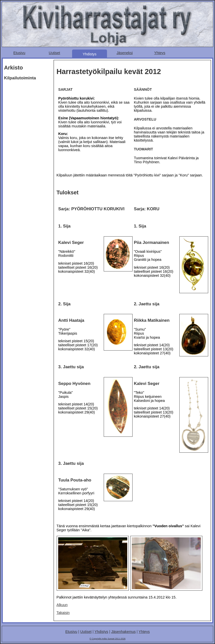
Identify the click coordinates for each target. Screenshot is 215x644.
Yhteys (160, 53)
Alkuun (62, 605)
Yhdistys (90, 54)
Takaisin (63, 613)
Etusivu (19, 53)
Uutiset (55, 53)
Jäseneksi (125, 53)
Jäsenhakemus (124, 632)
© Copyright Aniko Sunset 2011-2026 (107, 639)
